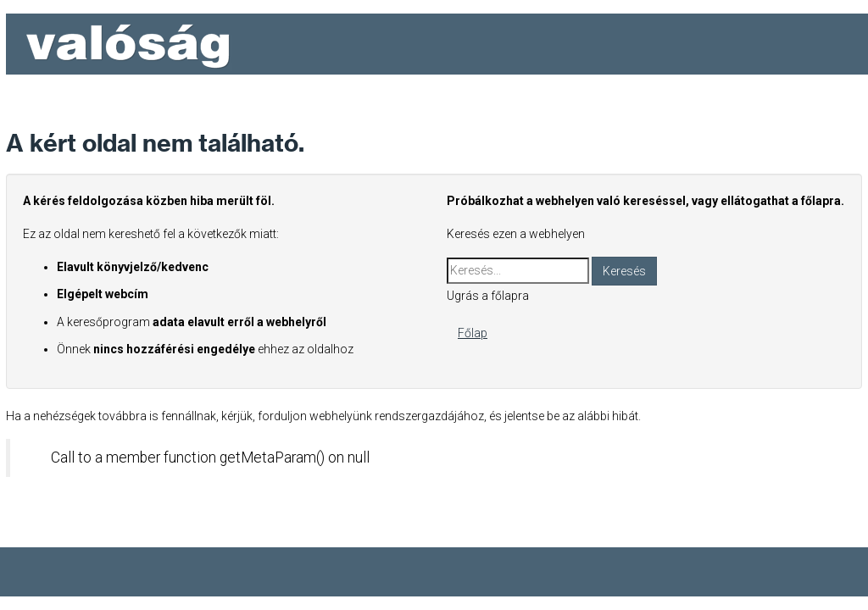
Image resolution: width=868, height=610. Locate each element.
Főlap (473, 333)
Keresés (624, 271)
